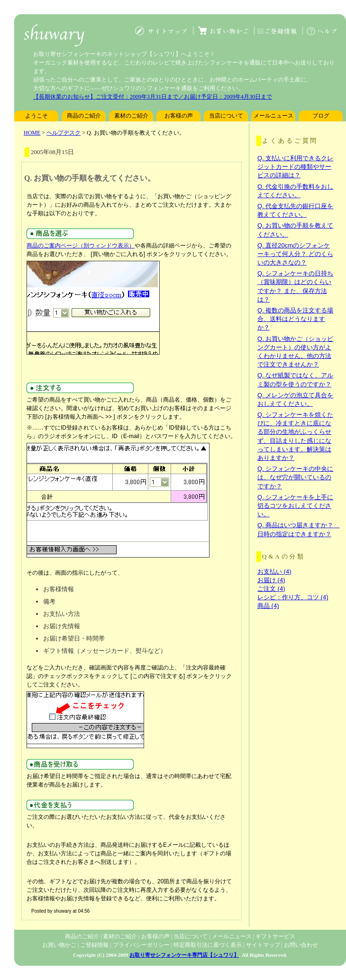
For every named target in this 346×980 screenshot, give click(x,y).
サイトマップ (263, 945)
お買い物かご (59, 945)
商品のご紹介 (84, 116)
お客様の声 (179, 116)
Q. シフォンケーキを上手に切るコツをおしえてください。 (295, 506)
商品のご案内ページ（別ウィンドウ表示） (81, 246)
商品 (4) (268, 606)
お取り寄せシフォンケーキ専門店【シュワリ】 (184, 955)
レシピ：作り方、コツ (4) (293, 597)
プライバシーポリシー (141, 945)
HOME (32, 133)
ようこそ (36, 116)
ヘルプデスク (64, 133)
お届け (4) (271, 580)
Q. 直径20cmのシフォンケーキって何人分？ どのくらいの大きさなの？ (295, 254)
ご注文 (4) (271, 589)
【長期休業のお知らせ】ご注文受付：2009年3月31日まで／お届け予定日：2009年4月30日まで (153, 97)
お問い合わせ (301, 945)
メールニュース (273, 116)
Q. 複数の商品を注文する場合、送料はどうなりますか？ (295, 319)
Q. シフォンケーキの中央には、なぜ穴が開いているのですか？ (295, 477)
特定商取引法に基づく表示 (208, 945)
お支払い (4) (274, 572)
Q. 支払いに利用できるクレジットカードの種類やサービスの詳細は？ (295, 167)
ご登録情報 (94, 945)
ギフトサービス (275, 936)
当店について (226, 116)
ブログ (321, 116)
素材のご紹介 (131, 116)
